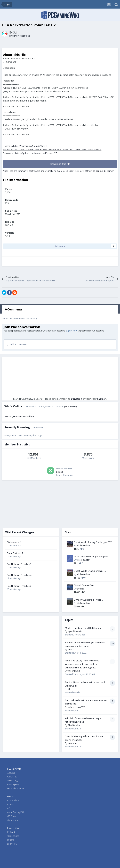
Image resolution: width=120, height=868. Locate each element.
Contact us (12, 777)
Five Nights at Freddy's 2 (19, 586)
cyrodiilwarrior (75, 631)
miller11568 (74, 671)
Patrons (11, 840)
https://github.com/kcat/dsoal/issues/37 (36, 153)
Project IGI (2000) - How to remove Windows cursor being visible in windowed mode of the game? (82, 664)
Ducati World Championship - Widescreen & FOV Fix (89, 571)
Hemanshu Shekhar (24, 416)
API (9, 808)
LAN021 (72, 649)
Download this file (60, 164)
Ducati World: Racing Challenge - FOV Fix (93, 542)
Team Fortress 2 (15, 553)
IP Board (11, 832)
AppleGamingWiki (15, 812)
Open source (13, 836)
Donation (77, 399)
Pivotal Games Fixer (84, 585)
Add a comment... (18, 344)
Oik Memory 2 (14, 542)
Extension (12, 804)
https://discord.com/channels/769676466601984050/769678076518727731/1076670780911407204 (52, 150)
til (69, 689)
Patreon (102, 399)
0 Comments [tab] (14, 309)
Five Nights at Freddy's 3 (19, 564)
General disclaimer (16, 788)
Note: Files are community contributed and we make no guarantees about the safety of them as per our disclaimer (58, 171)
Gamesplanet (13, 820)
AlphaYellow (83, 545)
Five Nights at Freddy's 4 (19, 575)
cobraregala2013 (77, 707)
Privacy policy (13, 785)
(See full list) (70, 406)
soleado (72, 743)
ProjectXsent (84, 560)
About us (11, 773)
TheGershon (75, 725)
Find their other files (20, 36)
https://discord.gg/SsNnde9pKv (29, 146)
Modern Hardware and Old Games (83, 628)
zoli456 (81, 589)
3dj (15, 32)
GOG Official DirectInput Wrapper (91, 557)
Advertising (12, 781)
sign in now (71, 331)
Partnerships (13, 800)
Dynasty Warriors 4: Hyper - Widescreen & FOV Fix (88, 600)
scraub (9, 416)
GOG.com (12, 816)
